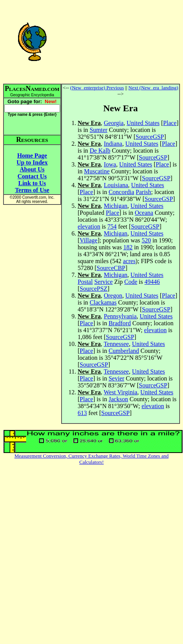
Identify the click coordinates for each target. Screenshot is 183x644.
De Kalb (100, 151)
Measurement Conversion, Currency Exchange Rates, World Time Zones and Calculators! (92, 459)
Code (131, 282)
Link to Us (32, 183)
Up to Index (32, 162)
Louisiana (116, 185)
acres (129, 261)
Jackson (118, 399)
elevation (89, 226)
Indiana (113, 144)
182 (128, 247)
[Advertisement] (121, 41)
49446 (152, 282)
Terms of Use (32, 190)
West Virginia (121, 392)
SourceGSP (150, 137)
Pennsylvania (120, 316)
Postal (85, 282)
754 (112, 226)
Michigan (116, 206)
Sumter (98, 130)
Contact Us (32, 176)
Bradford (120, 323)
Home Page (32, 156)
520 (146, 240)
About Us (32, 169)
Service (103, 282)
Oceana (144, 213)
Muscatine (97, 171)
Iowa (110, 164)
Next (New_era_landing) (153, 88)
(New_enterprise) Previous (97, 88)
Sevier (116, 378)
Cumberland (124, 351)
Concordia (121, 192)
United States (143, 123)
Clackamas (103, 302)
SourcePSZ (93, 289)
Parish (143, 192)
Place (170, 123)
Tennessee (116, 344)
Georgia (114, 123)
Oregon (113, 296)
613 (82, 413)
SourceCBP (111, 268)
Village (88, 240)
